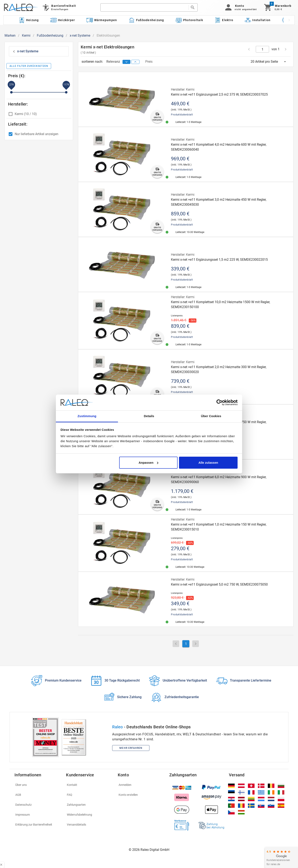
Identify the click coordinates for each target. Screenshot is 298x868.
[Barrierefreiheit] (59, 7)
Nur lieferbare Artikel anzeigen (37, 134)
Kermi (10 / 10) (26, 114)
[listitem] (38, 785)
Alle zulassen (208, 463)
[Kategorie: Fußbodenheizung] (146, 20)
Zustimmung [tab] (87, 416)
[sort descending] (126, 62)
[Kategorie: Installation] (258, 20)
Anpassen (149, 463)
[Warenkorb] (277, 7)
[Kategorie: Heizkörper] (63, 20)
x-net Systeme (80, 35)
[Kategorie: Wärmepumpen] (102, 20)
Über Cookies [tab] (211, 416)
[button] (240, 7)
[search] (144, 7)
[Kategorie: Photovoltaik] (189, 20)
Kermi (26, 35)
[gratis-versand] (157, 117)
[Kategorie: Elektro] (224, 20)
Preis (149, 62)
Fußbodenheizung (50, 35)
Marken (10, 35)
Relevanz (114, 62)
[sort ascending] (135, 62)
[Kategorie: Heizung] (29, 20)
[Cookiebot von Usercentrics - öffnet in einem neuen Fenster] (219, 402)
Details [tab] (149, 416)
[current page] (263, 49)
